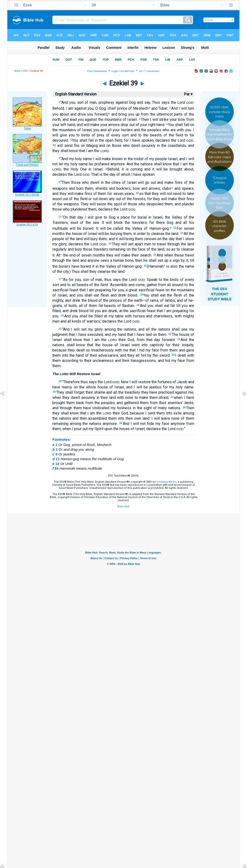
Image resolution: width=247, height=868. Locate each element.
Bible (17, 71)
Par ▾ (188, 94)
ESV (25, 71)
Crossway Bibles (166, 482)
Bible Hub (123, 506)
